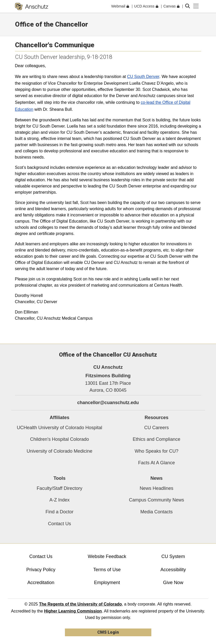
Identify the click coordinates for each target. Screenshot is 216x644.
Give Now (173, 583)
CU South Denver (143, 77)
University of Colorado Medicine (59, 451)
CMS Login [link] (108, 632)
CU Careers (156, 428)
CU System (173, 556)
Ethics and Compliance (157, 439)
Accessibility (173, 570)
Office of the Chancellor (51, 24)
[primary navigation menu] (196, 6)
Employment (107, 583)
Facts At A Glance (157, 463)
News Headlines (157, 488)
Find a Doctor (59, 512)
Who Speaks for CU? (156, 451)
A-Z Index (59, 500)
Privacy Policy (41, 570)
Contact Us (59, 524)
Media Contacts (156, 512)
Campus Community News (156, 500)
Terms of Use (107, 570)
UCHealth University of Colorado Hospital (59, 428)
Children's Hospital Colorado (59, 439)
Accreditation (41, 583)
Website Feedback (107, 556)
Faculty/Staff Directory (60, 488)
